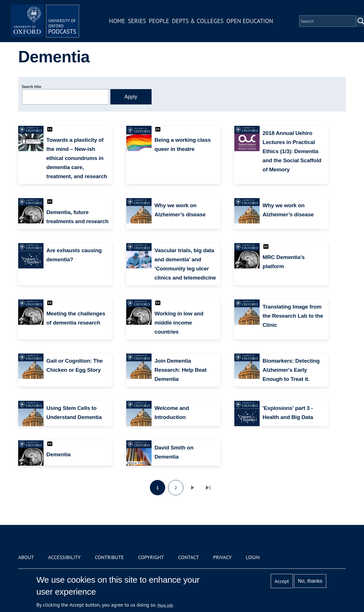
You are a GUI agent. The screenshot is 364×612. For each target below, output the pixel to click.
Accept (282, 581)
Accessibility (64, 557)
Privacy (222, 557)
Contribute (109, 557)
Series (137, 21)
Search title (32, 87)
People (159, 21)
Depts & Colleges (198, 21)
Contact (188, 557)
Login (253, 557)
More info (165, 605)
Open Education (250, 21)
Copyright (151, 557)
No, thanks (310, 581)
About (26, 557)
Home (117, 21)
